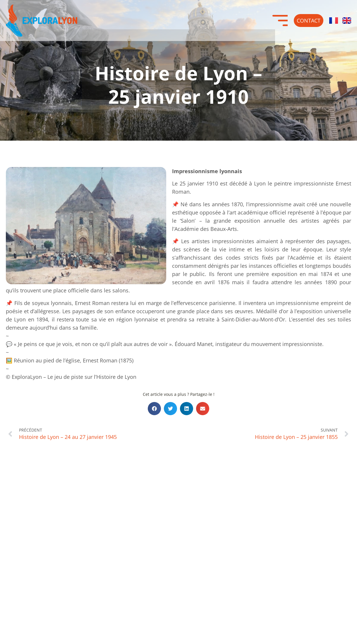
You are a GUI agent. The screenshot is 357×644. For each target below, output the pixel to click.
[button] (154, 409)
